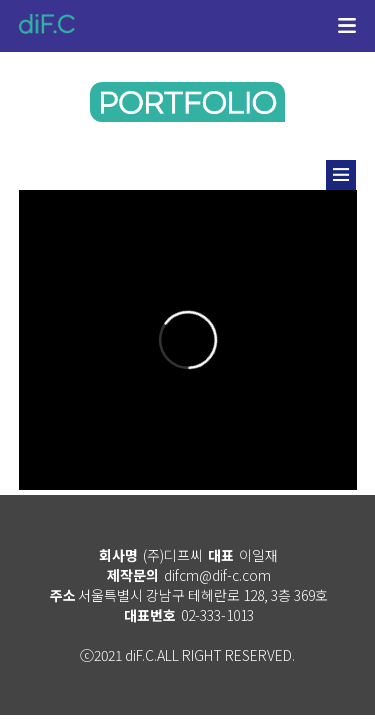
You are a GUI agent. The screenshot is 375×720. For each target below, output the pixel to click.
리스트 (341, 175)
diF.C (47, 24)
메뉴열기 (347, 28)
